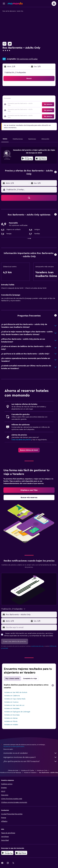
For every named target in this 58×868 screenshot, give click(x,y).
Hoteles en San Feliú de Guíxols (16, 692)
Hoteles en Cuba (42, 770)
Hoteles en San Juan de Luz (14, 705)
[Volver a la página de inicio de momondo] (15, 3)
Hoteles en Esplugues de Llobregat (17, 712)
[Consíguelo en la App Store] (21, 853)
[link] (29, 450)
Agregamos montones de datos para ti (30, 757)
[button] (4, 4)
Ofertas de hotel (13, 770)
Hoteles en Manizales (12, 709)
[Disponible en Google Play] (27, 159)
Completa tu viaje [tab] (30, 679)
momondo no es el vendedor (30, 753)
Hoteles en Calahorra (12, 696)
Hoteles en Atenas (11, 718)
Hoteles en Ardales (11, 725)
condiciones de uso (37, 646)
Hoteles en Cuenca (11, 702)
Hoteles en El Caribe (28, 770)
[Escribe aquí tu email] (31, 627)
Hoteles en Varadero (30, 773)
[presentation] (41, 158)
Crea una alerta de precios (21, 440)
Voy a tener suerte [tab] (12, 679)
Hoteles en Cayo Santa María (15, 699)
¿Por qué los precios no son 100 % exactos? (30, 761)
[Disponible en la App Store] (41, 159)
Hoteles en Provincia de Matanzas (11, 773)
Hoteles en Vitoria (11, 721)
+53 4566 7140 (8, 56)
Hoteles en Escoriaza (12, 715)
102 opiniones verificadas (27, 59)
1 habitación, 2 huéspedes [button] (15, 72)
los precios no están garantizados (14, 746)
